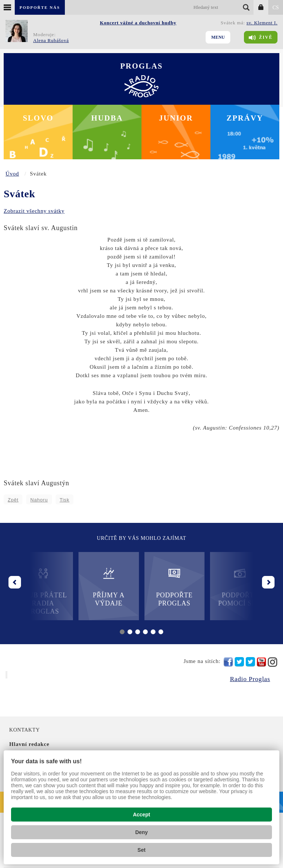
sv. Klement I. (262, 23)
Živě (261, 38)
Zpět (13, 500)
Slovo (38, 118)
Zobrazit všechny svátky (34, 211)
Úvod (12, 174)
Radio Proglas (250, 679)
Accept (142, 815)
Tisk (65, 500)
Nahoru (39, 500)
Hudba (107, 118)
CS (275, 8)
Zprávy (245, 118)
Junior (176, 118)
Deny (141, 832)
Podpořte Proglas (174, 587)
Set (141, 850)
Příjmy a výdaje (109, 587)
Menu (218, 37)
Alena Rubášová (51, 40)
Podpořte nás (40, 7)
